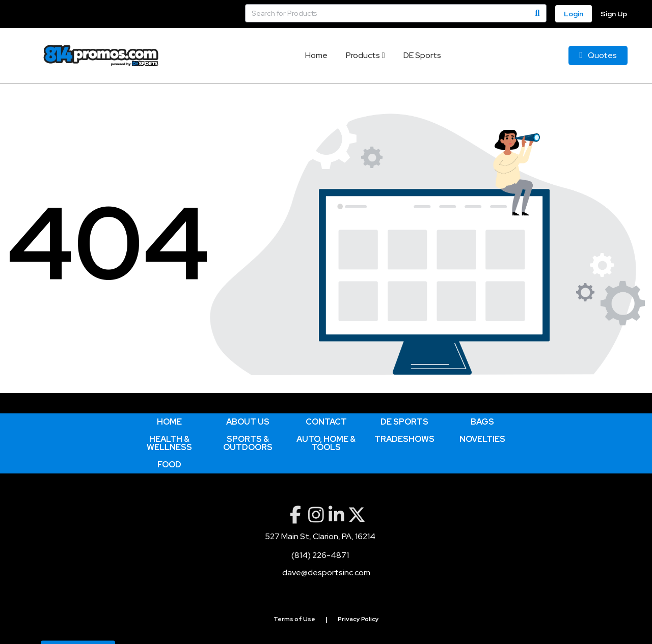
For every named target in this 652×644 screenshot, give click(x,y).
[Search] (537, 13)
